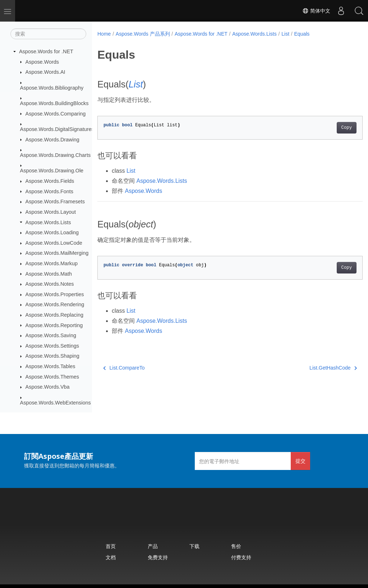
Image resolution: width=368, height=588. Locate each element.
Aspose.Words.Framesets (55, 202)
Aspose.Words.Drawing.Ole (52, 171)
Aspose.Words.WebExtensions (56, 403)
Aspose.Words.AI (45, 72)
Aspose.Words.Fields (50, 181)
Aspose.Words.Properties (55, 294)
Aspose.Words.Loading (52, 232)
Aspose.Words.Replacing (54, 315)
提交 (300, 461)
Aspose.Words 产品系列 (143, 34)
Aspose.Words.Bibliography (52, 88)
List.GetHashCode (314, 368)
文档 (111, 557)
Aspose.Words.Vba (48, 387)
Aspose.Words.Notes (50, 284)
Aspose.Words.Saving (51, 335)
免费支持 (158, 557)
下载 (194, 546)
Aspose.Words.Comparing (56, 114)
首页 (111, 546)
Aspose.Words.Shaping (52, 356)
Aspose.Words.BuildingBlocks (54, 103)
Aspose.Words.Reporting (54, 325)
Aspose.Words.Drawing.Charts (55, 155)
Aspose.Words (42, 62)
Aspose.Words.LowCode (54, 243)
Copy (328, 128)
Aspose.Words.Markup (52, 263)
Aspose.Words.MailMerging (57, 253)
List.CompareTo (124, 368)
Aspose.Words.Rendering (55, 304)
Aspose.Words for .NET (46, 51)
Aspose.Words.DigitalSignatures (57, 129)
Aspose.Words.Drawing (52, 140)
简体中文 (316, 11)
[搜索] (48, 34)
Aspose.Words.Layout (51, 212)
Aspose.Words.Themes (52, 377)
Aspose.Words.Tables (50, 366)
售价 (236, 546)
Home (104, 34)
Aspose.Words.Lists (48, 222)
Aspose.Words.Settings (52, 346)
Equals (302, 34)
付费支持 (241, 557)
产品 (153, 546)
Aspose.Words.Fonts (49, 191)
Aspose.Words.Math (49, 274)
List (285, 34)
